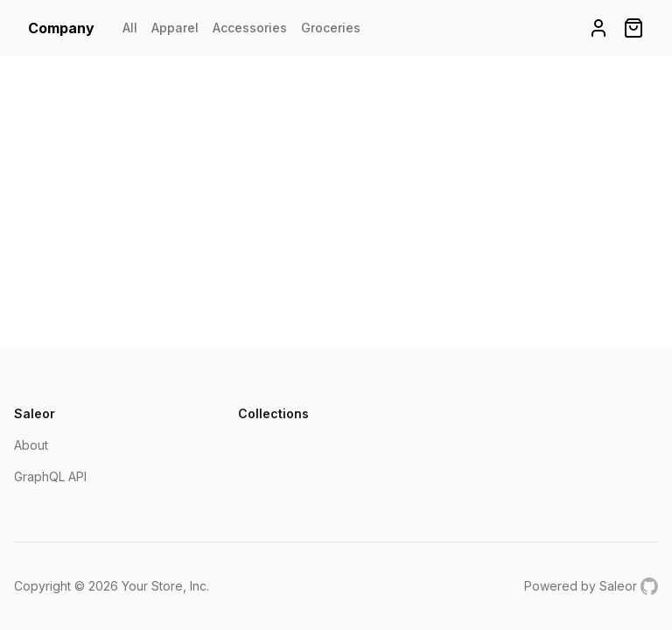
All (130, 28)
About (31, 445)
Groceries (331, 28)
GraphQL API (50, 476)
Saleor (618, 586)
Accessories (250, 28)
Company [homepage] (61, 28)
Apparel (175, 28)
